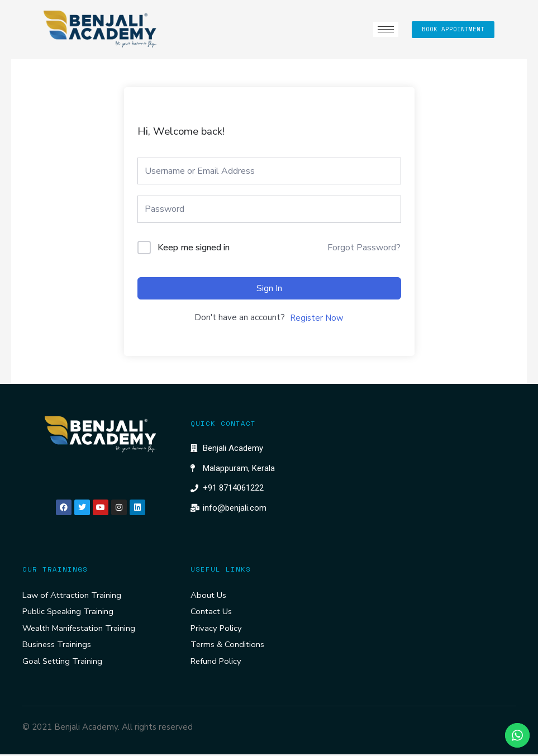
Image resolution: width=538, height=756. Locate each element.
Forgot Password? (364, 248)
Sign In (269, 288)
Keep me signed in (194, 248)
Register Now (317, 318)
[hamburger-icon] (384, 29)
